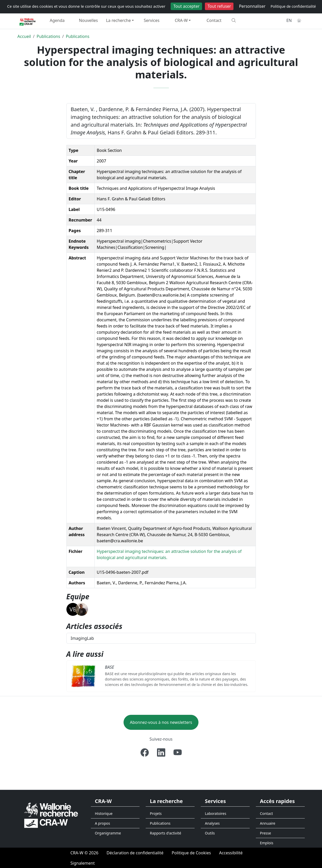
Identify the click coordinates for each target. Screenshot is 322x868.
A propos (103, 823)
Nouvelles (88, 20)
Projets (156, 813)
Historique (104, 813)
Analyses (212, 823)
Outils (210, 833)
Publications (48, 36)
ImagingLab (82, 638)
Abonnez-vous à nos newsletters (161, 722)
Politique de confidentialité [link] (293, 6)
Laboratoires (216, 813)
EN (289, 20)
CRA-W (181, 20)
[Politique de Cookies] (191, 853)
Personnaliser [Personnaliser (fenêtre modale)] (252, 6)
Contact (214, 20)
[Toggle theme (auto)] (299, 21)
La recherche (118, 20)
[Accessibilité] (231, 853)
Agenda (57, 20)
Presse (266, 833)
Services (151, 20)
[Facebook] (145, 752)
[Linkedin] (161, 752)
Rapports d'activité (166, 833)
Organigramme (108, 833)
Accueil (24, 36)
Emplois (267, 843)
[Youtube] (178, 752)
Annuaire (268, 823)
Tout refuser (219, 6)
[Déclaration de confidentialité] (135, 853)
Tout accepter (186, 6)
